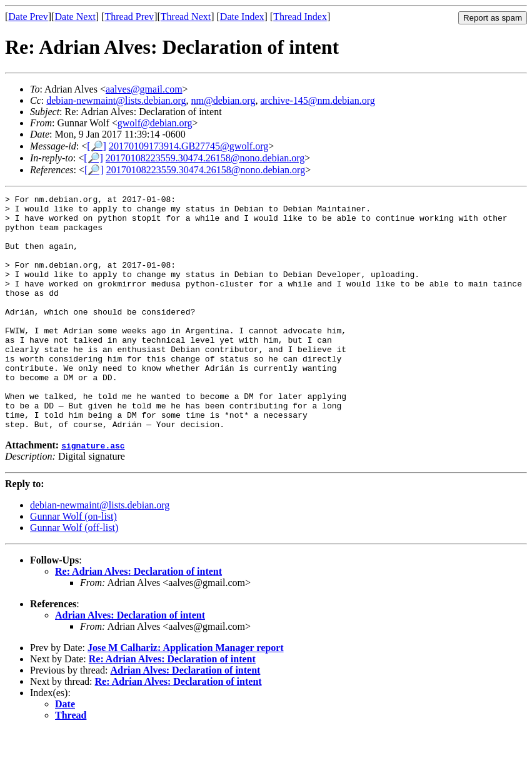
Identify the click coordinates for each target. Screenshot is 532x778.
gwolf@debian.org (155, 123)
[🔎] (97, 146)
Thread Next (186, 17)
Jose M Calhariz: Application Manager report (186, 695)
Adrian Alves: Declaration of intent (130, 662)
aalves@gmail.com (144, 89)
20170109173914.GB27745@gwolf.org (188, 146)
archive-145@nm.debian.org (317, 100)
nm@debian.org (223, 100)
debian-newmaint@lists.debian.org (116, 100)
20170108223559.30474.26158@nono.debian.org (205, 158)
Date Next (75, 17)
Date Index (242, 17)
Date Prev (28, 17)
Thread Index (300, 17)
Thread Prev (129, 17)
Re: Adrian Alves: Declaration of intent (138, 618)
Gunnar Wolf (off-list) (74, 574)
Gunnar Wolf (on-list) (73, 563)
